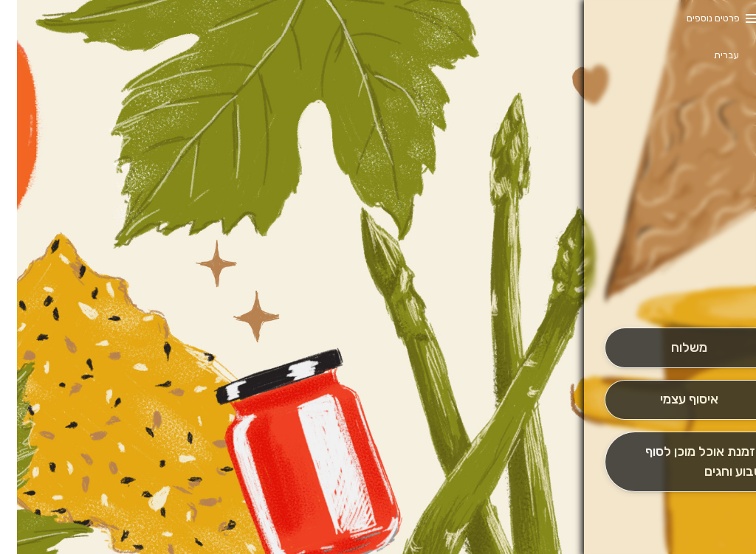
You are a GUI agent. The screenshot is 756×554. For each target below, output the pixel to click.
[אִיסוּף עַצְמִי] (672, 400)
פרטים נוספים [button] (696, 18)
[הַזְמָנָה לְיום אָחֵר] (672, 462)
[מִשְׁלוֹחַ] (672, 348)
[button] (672, 286)
